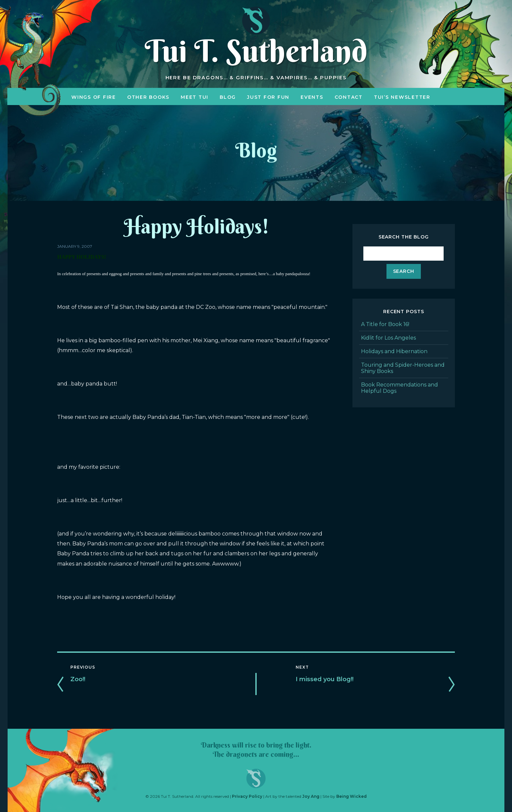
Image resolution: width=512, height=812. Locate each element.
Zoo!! (78, 679)
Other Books (148, 97)
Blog (228, 97)
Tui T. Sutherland (256, 51)
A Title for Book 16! (385, 324)
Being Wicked (351, 796)
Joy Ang (311, 796)
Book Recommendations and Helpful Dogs (400, 388)
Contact (349, 97)
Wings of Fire (94, 97)
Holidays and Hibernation (394, 351)
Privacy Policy (247, 796)
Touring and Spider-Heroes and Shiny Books (403, 368)
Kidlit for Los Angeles (388, 338)
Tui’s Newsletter (402, 97)
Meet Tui (195, 97)
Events (312, 97)
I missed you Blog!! (325, 679)
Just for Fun (268, 97)
